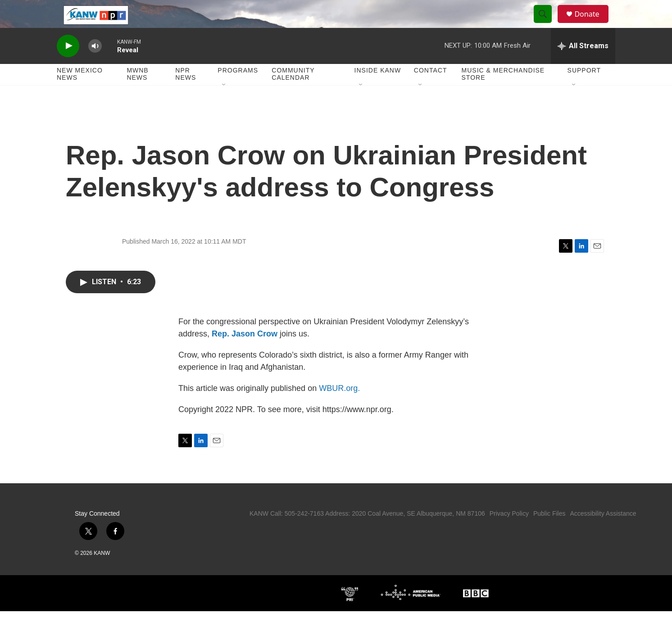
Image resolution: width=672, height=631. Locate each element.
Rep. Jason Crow (245, 354)
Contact (431, 90)
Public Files (549, 533)
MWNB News (137, 94)
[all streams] (583, 65)
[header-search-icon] (547, 24)
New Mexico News (80, 94)
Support (584, 90)
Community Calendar (293, 94)
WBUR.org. (339, 408)
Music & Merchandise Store (503, 94)
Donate (592, 24)
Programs (238, 90)
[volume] (95, 66)
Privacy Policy (509, 533)
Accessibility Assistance (603, 533)
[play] (68, 66)
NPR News (186, 94)
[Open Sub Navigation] (224, 104)
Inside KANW (378, 90)
